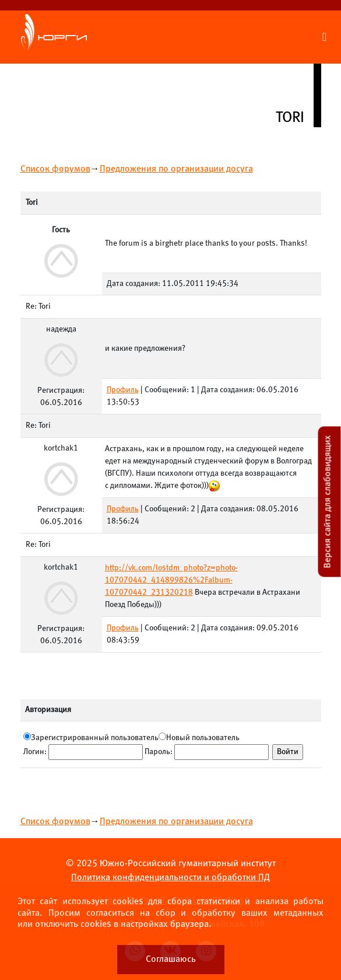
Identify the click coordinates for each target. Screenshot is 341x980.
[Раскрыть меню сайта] (324, 37)
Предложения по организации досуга (176, 169)
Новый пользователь (203, 738)
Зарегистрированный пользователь (95, 738)
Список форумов (55, 169)
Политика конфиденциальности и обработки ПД (170, 878)
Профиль (123, 390)
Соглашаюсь (171, 959)
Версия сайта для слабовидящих (328, 501)
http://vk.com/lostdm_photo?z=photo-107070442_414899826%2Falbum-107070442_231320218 (171, 580)
